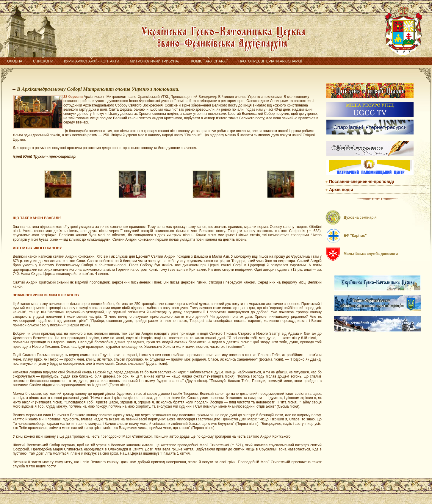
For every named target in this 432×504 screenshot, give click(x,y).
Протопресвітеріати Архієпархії (270, 61)
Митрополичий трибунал (155, 61)
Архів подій (341, 190)
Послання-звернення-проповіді (361, 181)
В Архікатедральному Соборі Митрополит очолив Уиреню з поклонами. (98, 89)
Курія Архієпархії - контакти (92, 61)
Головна (14, 61)
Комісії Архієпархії (209, 61)
